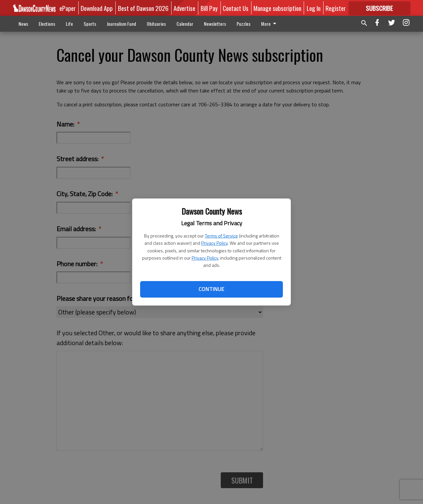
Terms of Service (221, 236)
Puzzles (244, 24)
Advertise (184, 8)
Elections (47, 24)
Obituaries (156, 24)
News (23, 24)
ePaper (68, 8)
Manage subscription (277, 8)
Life (69, 24)
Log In (314, 8)
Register (336, 8)
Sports (90, 24)
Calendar (185, 24)
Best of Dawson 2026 (143, 8)
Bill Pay (209, 8)
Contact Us (236, 8)
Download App (97, 8)
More (270, 24)
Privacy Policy (214, 243)
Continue (211, 289)
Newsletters (215, 24)
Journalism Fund (121, 24)
